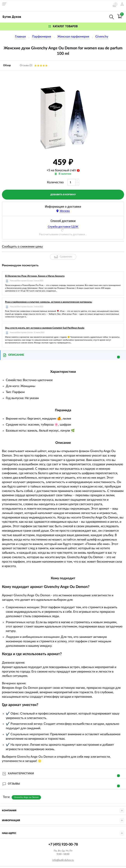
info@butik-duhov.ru (63, 860)
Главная (20, 37)
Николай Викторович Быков (21, 281)
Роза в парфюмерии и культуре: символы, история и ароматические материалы (49, 302)
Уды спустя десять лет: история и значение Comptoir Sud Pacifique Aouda (45, 328)
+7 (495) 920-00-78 (103, 16)
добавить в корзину (63, 195)
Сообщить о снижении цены (22, 247)
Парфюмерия (42, 37)
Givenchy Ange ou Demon (26, 797)
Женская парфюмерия (73, 37)
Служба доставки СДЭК (63, 227)
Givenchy (102, 37)
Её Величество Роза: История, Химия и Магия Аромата (35, 276)
